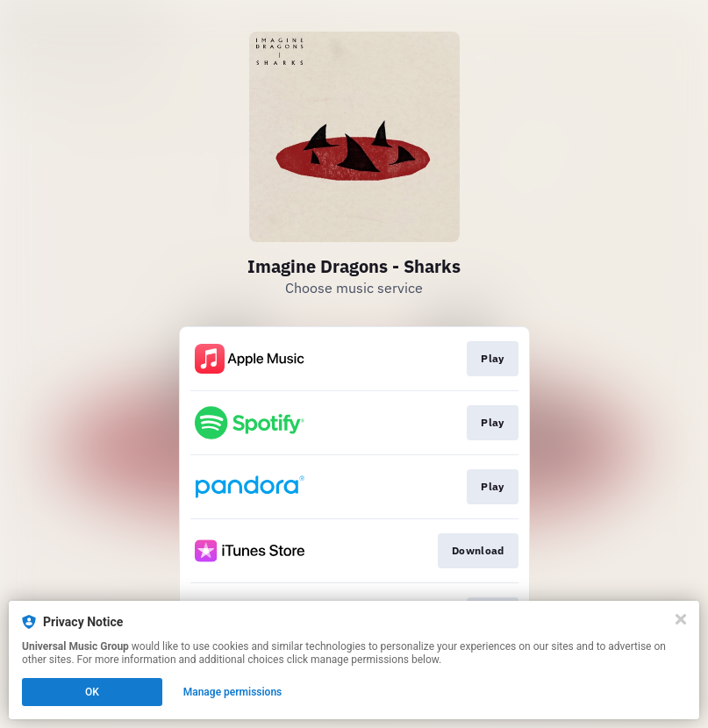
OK (92, 692)
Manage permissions (233, 692)
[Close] (681, 619)
